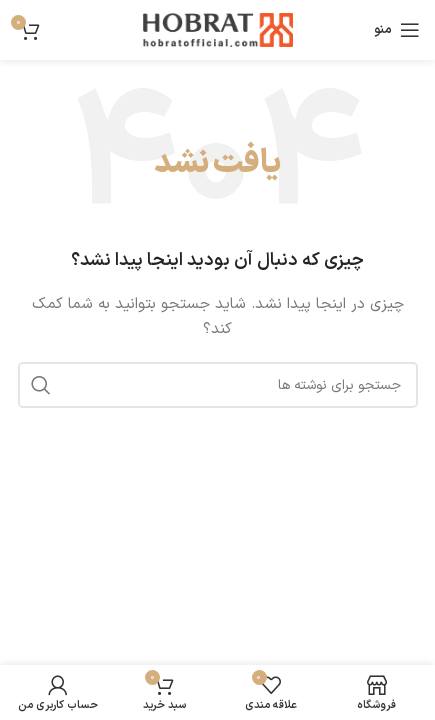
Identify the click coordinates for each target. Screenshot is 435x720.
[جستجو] (218, 385)
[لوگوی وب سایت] (218, 29)
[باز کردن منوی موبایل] (397, 30)
